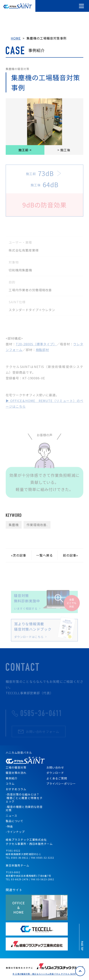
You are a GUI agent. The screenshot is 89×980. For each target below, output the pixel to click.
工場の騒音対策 (16, 767)
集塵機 (14, 525)
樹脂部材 (42, 350)
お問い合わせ (55, 767)
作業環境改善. (37, 525)
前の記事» (70, 555)
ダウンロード (55, 773)
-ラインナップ (15, 832)
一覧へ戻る (44, 555)
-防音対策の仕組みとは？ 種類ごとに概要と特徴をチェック (24, 798)
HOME (16, 38)
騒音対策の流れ (16, 773)
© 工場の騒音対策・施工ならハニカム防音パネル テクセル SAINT (45, 974)
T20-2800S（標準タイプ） (36, 344)
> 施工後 (64, 150)
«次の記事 (19, 555)
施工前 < (25, 150)
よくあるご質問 (57, 778)
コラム (10, 784)
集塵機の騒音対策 (17, 69)
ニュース (11, 816)
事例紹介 (12, 778)
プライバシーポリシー (61, 784)
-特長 (9, 826)
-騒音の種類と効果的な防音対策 (24, 809)
